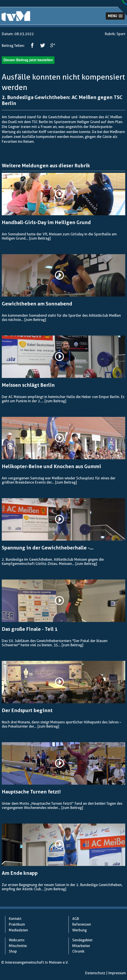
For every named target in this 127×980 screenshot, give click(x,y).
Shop (13, 951)
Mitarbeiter (81, 946)
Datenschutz (95, 973)
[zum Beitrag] (40, 238)
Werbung (79, 930)
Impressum (117, 973)
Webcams (17, 940)
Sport (121, 34)
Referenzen (82, 924)
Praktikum (17, 924)
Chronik (78, 951)
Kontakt (15, 919)
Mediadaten (18, 930)
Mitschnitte (18, 946)
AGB (76, 919)
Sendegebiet (82, 940)
